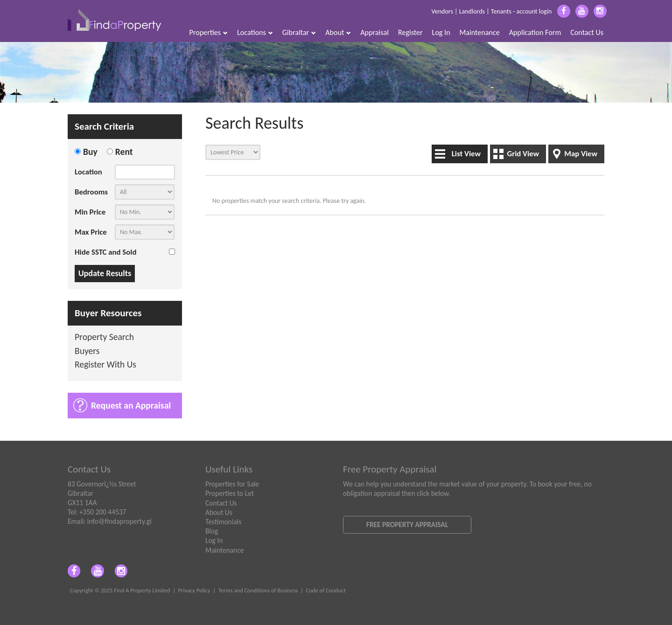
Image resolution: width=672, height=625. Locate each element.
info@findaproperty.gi (119, 521)
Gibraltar (299, 32)
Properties (209, 32)
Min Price (90, 212)
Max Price (91, 232)
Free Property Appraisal (407, 524)
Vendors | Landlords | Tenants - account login (491, 11)
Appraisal (374, 32)
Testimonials (223, 522)
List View (466, 154)
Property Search (104, 337)
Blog (212, 531)
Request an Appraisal (131, 405)
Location (88, 172)
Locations (255, 32)
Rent (124, 152)
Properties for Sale (232, 484)
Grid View (523, 154)
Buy (90, 152)
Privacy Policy (194, 590)
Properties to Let (230, 493)
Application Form (535, 32)
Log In (441, 32)
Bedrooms (91, 192)
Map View (581, 154)
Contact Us (587, 32)
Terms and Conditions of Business (258, 590)
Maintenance (480, 32)
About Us (219, 512)
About (338, 32)
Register (410, 32)
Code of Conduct (325, 590)
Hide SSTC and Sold (105, 252)
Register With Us (105, 365)
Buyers (87, 351)
